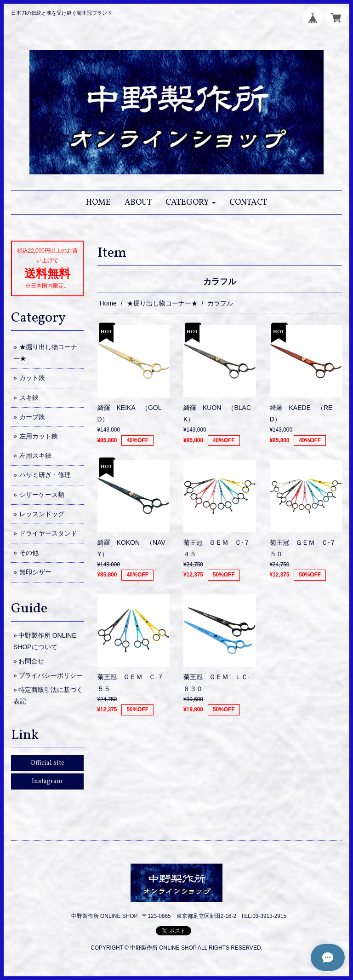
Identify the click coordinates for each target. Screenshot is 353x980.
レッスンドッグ (42, 514)
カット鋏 (32, 378)
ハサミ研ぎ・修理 (45, 475)
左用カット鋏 (39, 436)
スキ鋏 (29, 398)
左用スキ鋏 (35, 455)
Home (108, 303)
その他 (29, 553)
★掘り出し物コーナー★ (162, 303)
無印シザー (35, 572)
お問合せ (31, 661)
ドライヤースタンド (48, 533)
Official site (47, 763)
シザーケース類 (42, 495)
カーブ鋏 (32, 417)
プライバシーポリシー (51, 675)
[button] (191, 203)
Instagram (47, 781)
